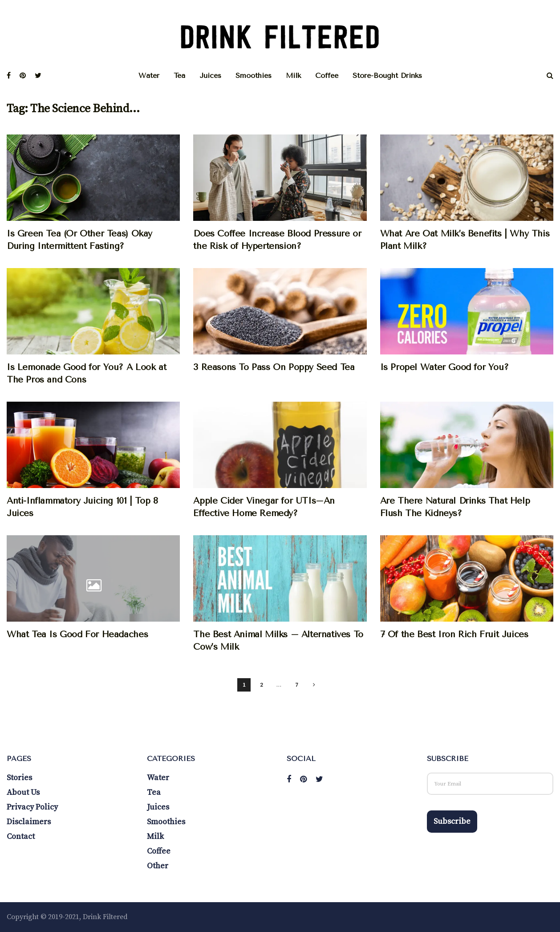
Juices (210, 75)
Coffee (327, 75)
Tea (179, 75)
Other (158, 866)
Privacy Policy (32, 807)
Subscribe (452, 821)
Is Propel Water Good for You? (444, 367)
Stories (19, 778)
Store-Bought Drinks (387, 75)
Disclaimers (29, 822)
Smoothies (254, 75)
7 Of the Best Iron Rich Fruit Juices (454, 634)
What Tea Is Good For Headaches (77, 634)
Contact (21, 836)
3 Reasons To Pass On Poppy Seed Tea (274, 367)
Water (149, 75)
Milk (293, 75)
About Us (23, 792)
